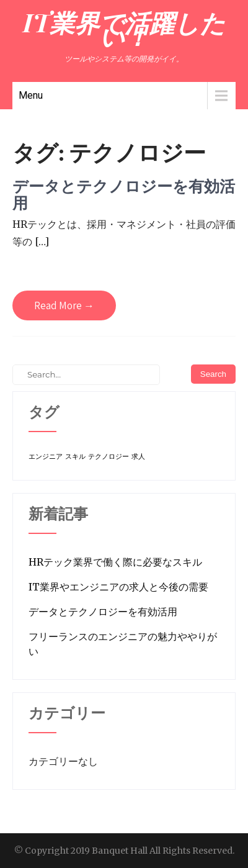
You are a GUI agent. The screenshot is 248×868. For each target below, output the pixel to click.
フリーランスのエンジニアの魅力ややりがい (123, 644)
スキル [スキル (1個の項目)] (75, 457)
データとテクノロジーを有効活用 (124, 195)
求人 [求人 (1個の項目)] (138, 457)
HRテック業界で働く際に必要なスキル (115, 562)
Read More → (64, 305)
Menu (31, 95)
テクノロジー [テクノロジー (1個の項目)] (108, 457)
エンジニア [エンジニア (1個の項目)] (46, 457)
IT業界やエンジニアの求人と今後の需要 (118, 587)
